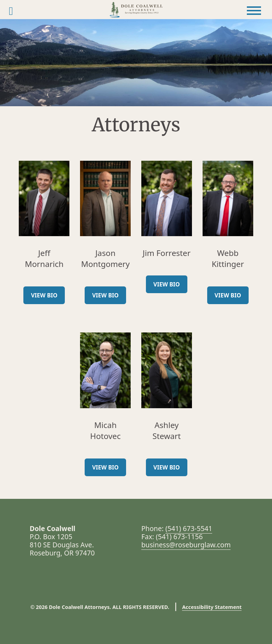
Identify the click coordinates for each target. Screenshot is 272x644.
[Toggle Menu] (254, 11)
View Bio (44, 295)
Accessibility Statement (212, 607)
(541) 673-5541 (189, 528)
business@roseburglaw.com (186, 545)
